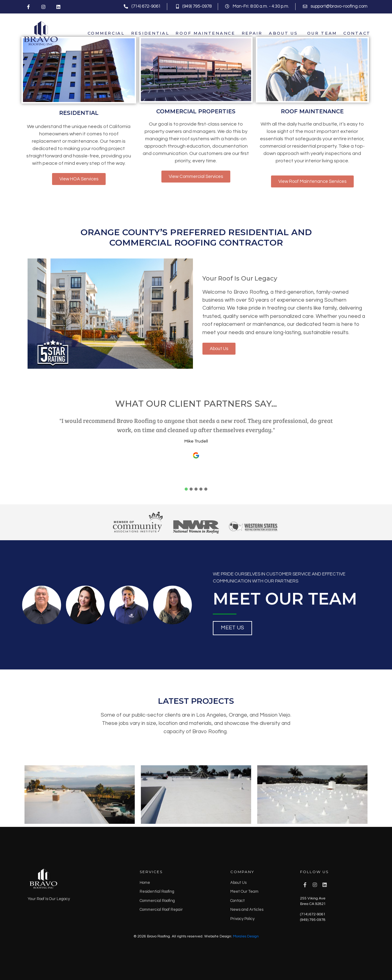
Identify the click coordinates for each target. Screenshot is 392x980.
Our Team (322, 33)
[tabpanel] (196, 449)
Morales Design (246, 936)
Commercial (106, 33)
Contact (357, 33)
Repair (252, 33)
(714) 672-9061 (313, 914)
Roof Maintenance (205, 33)
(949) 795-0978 (313, 920)
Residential (150, 33)
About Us (283, 33)
